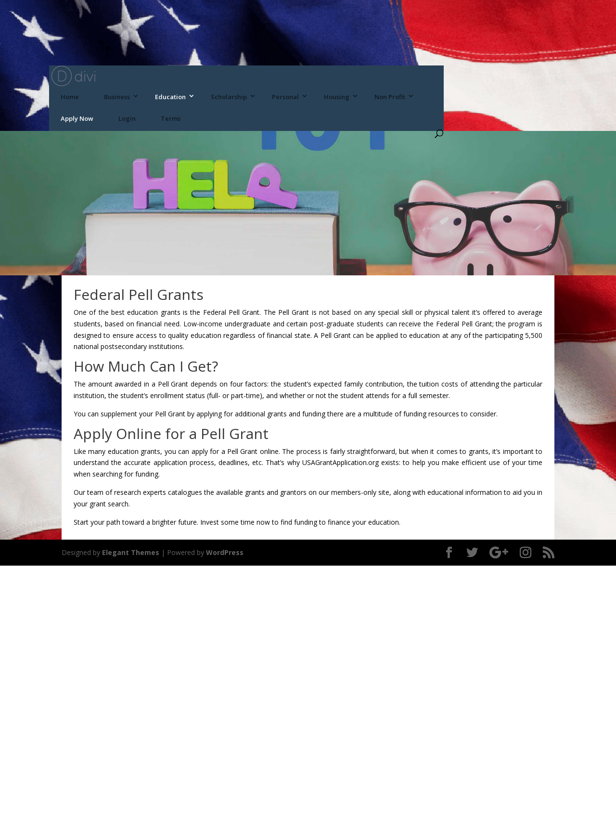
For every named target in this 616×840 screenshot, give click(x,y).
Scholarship (229, 97)
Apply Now (77, 118)
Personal (285, 97)
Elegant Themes (131, 552)
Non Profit (390, 97)
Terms (171, 118)
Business (117, 97)
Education (170, 97)
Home (70, 97)
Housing (337, 97)
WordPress (225, 552)
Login (127, 118)
